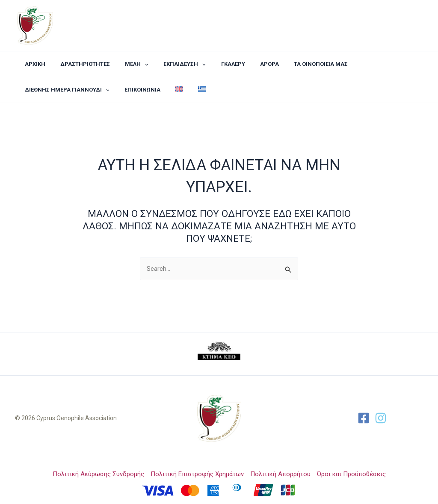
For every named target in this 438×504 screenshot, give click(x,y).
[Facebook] (364, 418)
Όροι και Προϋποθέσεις (351, 474)
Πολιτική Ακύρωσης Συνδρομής (98, 474)
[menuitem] (169, 90)
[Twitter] (381, 418)
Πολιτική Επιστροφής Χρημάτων (197, 474)
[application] (135, 64)
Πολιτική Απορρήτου (280, 474)
